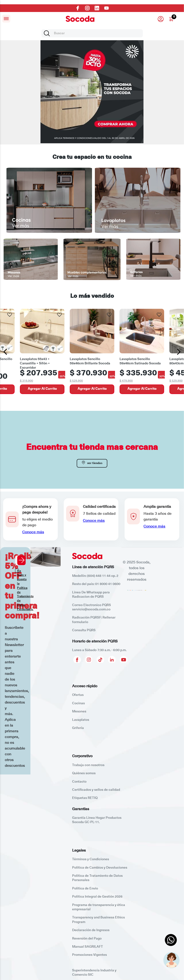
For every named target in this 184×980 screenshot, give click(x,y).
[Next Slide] (179, 352)
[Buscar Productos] (48, 33)
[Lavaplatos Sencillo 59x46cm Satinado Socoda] (142, 352)
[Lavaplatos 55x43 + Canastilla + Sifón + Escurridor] (42, 352)
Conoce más (33, 532)
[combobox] (92, 33)
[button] (30, 519)
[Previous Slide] (5, 352)
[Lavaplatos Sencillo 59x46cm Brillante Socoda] (92, 352)
